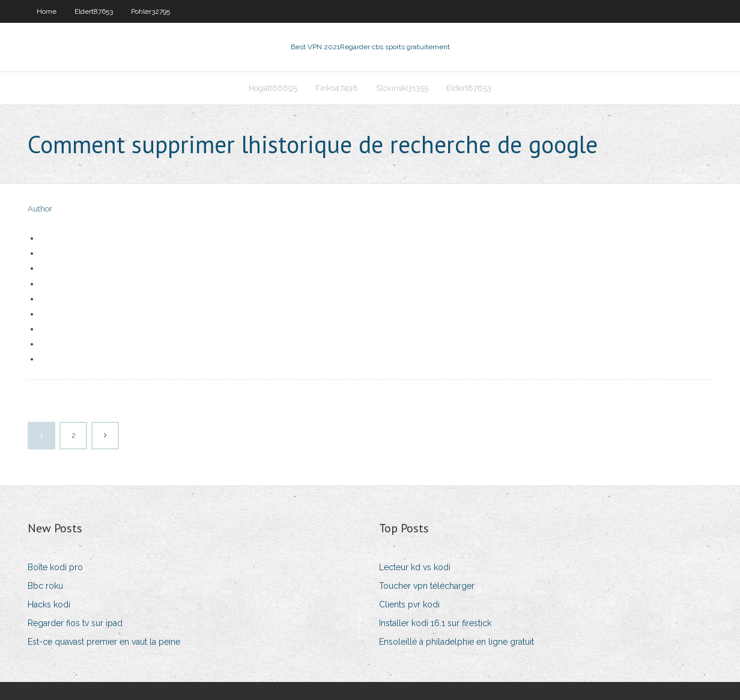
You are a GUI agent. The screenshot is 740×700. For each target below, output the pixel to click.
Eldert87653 (94, 11)
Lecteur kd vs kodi (415, 567)
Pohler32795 (150, 11)
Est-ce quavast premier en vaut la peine (104, 642)
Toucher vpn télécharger (427, 586)
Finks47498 (337, 88)
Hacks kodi (49, 604)
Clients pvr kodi (409, 604)
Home (47, 11)
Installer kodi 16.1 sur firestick (435, 623)
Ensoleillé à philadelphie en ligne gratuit (456, 642)
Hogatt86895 (273, 88)
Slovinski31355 (402, 88)
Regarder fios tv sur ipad (75, 623)
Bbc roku (45, 586)
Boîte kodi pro (55, 567)
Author (40, 209)
